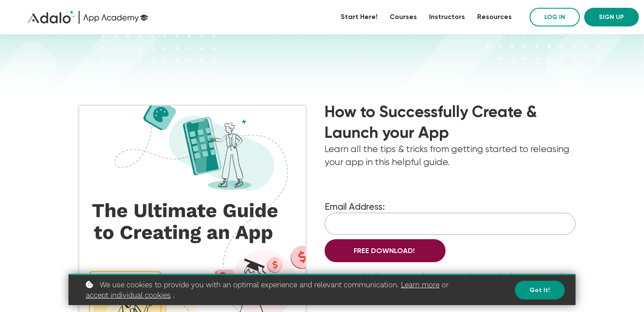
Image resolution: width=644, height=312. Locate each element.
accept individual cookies (128, 295)
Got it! (540, 290)
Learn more (420, 285)
